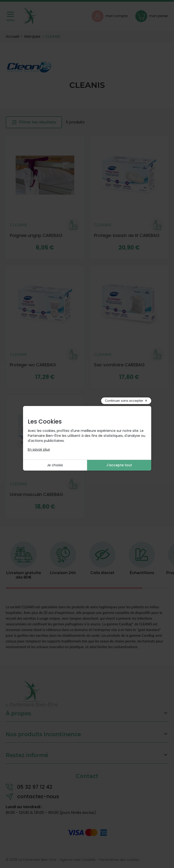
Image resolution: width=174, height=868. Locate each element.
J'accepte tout (119, 465)
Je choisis (55, 465)
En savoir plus (39, 449)
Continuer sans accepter (124, 401)
